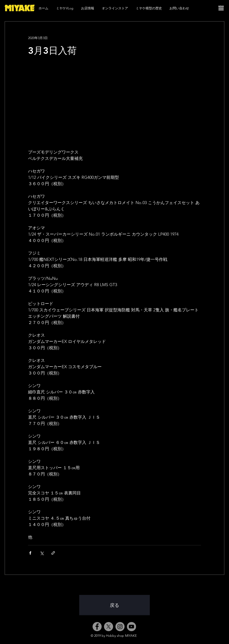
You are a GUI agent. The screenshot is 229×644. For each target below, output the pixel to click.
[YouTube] (131, 627)
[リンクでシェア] (53, 553)
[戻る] (114, 605)
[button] (221, 8)
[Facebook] (97, 627)
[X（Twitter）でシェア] (42, 553)
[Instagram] (120, 627)
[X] (109, 627)
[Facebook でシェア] (30, 553)
